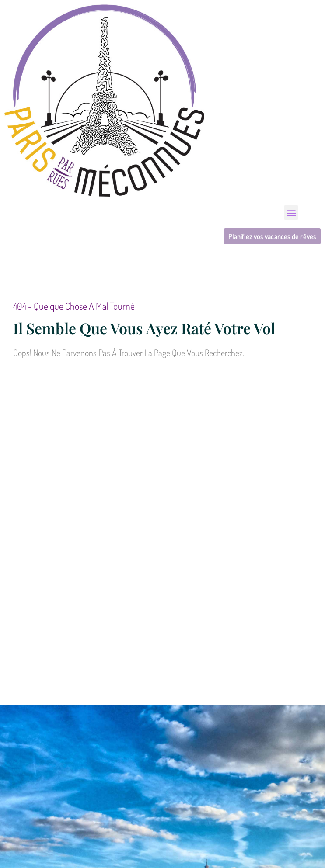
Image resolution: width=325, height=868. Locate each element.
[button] (291, 213)
